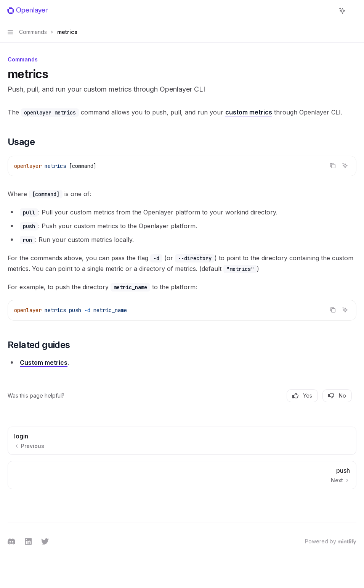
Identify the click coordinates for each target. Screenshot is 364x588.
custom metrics (249, 112)
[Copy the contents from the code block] (333, 166)
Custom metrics (44, 362)
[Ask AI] (345, 166)
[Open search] (328, 11)
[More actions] (354, 11)
